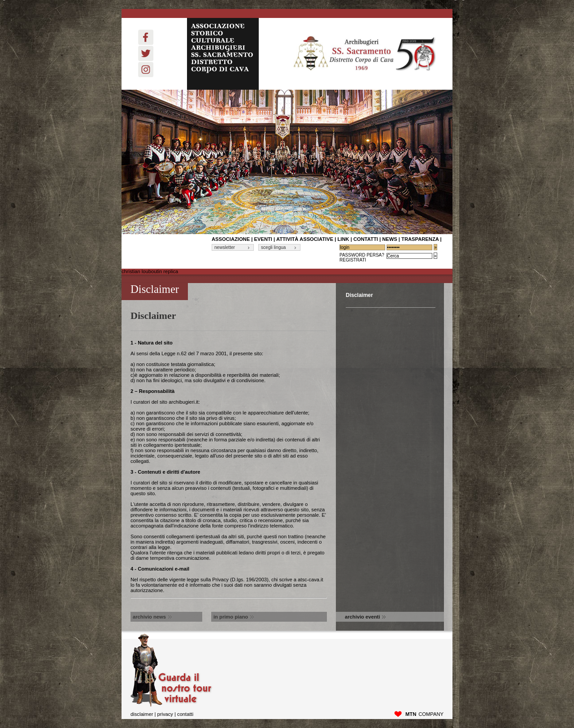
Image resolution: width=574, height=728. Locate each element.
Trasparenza (420, 239)
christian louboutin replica (150, 271)
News (390, 239)
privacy (165, 714)
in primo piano (234, 617)
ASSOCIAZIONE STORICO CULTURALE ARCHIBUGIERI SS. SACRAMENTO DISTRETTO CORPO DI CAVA (223, 54)
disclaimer (142, 714)
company (424, 714)
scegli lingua (273, 247)
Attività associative (305, 239)
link (343, 239)
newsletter (225, 247)
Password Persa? (362, 255)
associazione (231, 239)
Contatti (185, 714)
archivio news (152, 617)
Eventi (263, 239)
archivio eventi (365, 617)
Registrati (353, 260)
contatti (366, 239)
